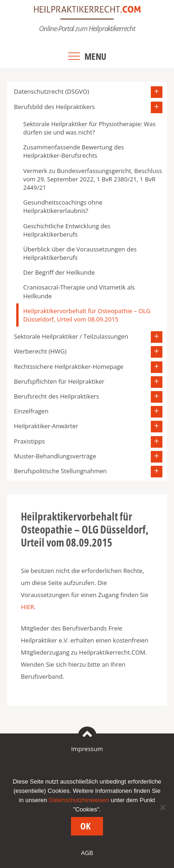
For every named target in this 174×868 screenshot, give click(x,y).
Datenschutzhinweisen (79, 800)
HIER (27, 607)
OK (85, 826)
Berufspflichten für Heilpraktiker (59, 381)
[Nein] (162, 807)
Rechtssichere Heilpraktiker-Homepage (69, 366)
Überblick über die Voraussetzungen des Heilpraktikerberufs (80, 253)
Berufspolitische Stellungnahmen (60, 471)
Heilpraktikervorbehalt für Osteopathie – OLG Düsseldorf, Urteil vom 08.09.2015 (87, 315)
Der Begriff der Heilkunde (59, 272)
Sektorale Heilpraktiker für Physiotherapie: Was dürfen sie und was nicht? (90, 128)
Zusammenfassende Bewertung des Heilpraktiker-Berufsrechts (74, 151)
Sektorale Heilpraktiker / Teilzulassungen (71, 336)
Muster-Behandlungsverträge (55, 456)
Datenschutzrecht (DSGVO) (52, 91)
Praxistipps (29, 441)
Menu (95, 56)
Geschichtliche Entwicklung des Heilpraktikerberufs (67, 230)
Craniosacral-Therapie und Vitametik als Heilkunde (79, 291)
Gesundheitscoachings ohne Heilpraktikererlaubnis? (63, 206)
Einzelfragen (31, 411)
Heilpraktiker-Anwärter (46, 426)
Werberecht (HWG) (40, 351)
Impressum (87, 749)
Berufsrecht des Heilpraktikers (57, 396)
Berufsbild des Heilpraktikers (55, 107)
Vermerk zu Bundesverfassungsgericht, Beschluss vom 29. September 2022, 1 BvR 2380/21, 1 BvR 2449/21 (93, 179)
